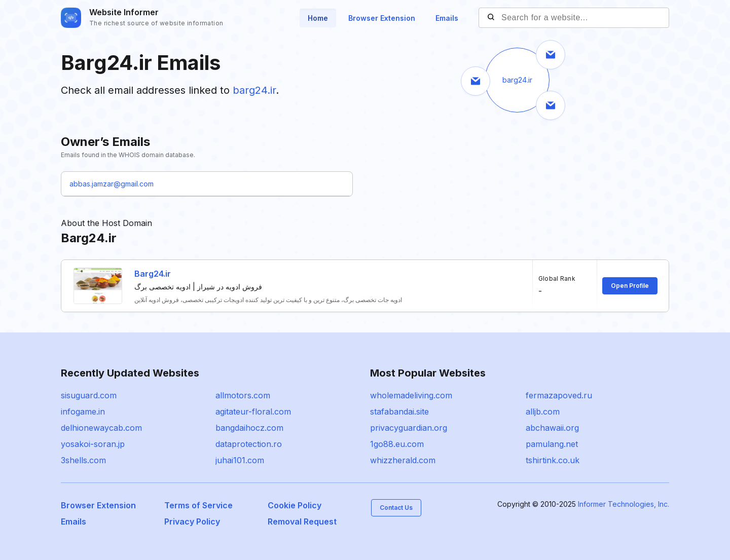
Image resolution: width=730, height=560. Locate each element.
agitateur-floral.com (253, 412)
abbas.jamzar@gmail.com (112, 184)
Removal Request (302, 521)
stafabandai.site (399, 412)
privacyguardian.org (409, 428)
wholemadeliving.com (411, 395)
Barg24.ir (153, 274)
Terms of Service (198, 505)
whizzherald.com (403, 460)
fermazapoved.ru (559, 395)
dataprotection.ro (249, 444)
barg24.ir (254, 90)
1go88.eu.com (397, 444)
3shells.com (83, 460)
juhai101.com (240, 460)
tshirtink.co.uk (553, 460)
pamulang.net (552, 444)
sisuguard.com (89, 395)
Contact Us (396, 508)
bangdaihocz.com (249, 428)
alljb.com (543, 412)
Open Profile (630, 286)
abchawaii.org (552, 428)
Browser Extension (382, 18)
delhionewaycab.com (101, 428)
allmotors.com (243, 395)
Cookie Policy (295, 505)
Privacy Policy (192, 521)
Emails (447, 18)
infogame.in (83, 412)
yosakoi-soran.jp (93, 444)
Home (318, 18)
